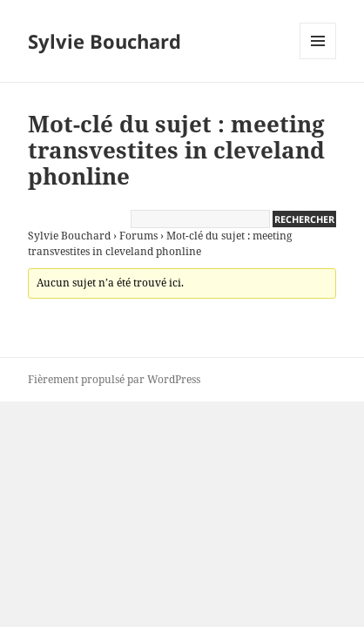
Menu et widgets (318, 59)
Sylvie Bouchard (104, 41)
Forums (138, 236)
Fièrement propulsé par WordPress (114, 379)
